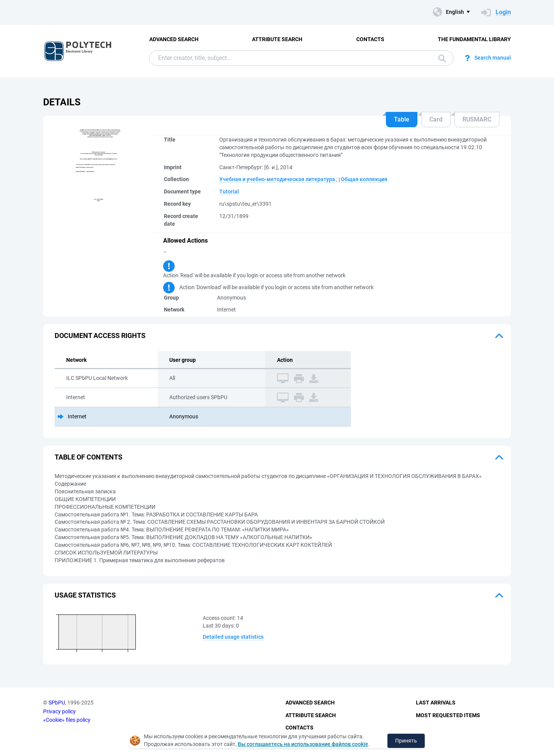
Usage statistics (85, 595)
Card (436, 119)
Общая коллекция (364, 179)
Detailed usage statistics (233, 637)
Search (442, 58)
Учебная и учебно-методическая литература (277, 179)
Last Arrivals (436, 703)
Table (402, 119)
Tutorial (229, 191)
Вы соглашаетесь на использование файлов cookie (303, 744)
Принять (406, 741)
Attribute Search (277, 39)
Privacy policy (59, 711)
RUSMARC (477, 119)
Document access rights (100, 336)
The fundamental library (474, 39)
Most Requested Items (448, 715)
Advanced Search (174, 39)
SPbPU (57, 703)
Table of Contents (88, 457)
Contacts (370, 39)
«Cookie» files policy (67, 720)
